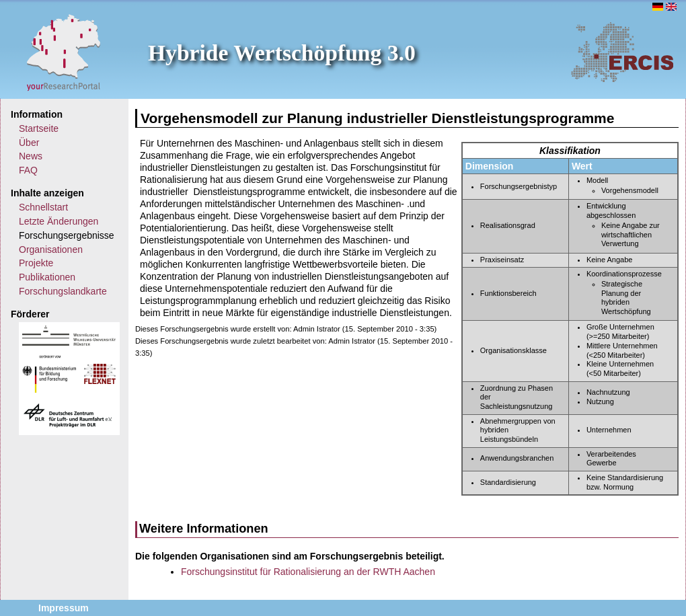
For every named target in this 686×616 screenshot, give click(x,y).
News (31, 156)
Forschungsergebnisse (67, 235)
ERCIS (622, 52)
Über (29, 143)
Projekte (36, 263)
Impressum (64, 608)
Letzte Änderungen (59, 221)
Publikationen (47, 277)
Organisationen (51, 249)
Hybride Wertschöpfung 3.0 (282, 53)
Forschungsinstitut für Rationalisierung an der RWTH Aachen (308, 572)
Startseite (39, 128)
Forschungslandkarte (63, 291)
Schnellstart (43, 207)
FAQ (28, 170)
